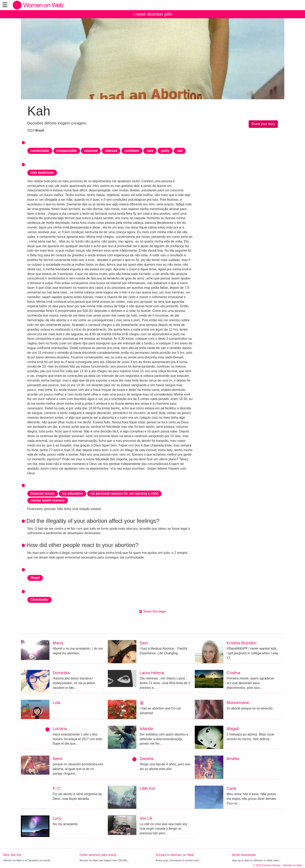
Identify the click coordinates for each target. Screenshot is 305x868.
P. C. (57, 788)
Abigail (233, 729)
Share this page (152, 611)
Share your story (263, 124)
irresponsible (67, 151)
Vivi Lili (146, 818)
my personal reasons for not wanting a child (124, 493)
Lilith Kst (147, 788)
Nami (57, 759)
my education (72, 493)
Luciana (60, 729)
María (58, 643)
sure (150, 151)
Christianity (40, 600)
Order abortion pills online (98, 855)
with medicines (42, 173)
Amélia (233, 759)
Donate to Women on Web (175, 855)
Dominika (61, 673)
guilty (165, 151)
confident (132, 151)
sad (180, 151)
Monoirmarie (238, 703)
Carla (231, 788)
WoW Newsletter (244, 855)
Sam (144, 643)
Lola (57, 703)
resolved (91, 151)
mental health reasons (48, 500)
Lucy (57, 818)
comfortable (40, 151)
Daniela (147, 759)
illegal (35, 578)
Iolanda (146, 729)
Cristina (233, 673)
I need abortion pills (152, 14)
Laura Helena (152, 673)
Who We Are (12, 855)
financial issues (43, 493)
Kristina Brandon (242, 643)
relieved (111, 151)
